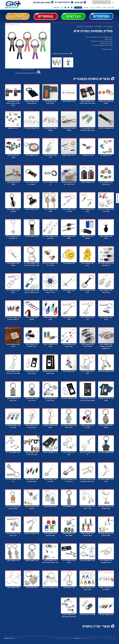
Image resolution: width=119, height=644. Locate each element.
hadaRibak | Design (9, 638)
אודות (104, 8)
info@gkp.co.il (77, 638)
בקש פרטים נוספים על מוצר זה (62, 53)
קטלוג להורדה (118, 198)
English (57, 8)
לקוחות (86, 8)
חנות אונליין (78, 8)
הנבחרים (98, 8)
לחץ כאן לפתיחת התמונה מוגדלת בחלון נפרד (28, 73)
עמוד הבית (111, 8)
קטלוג (92, 8)
